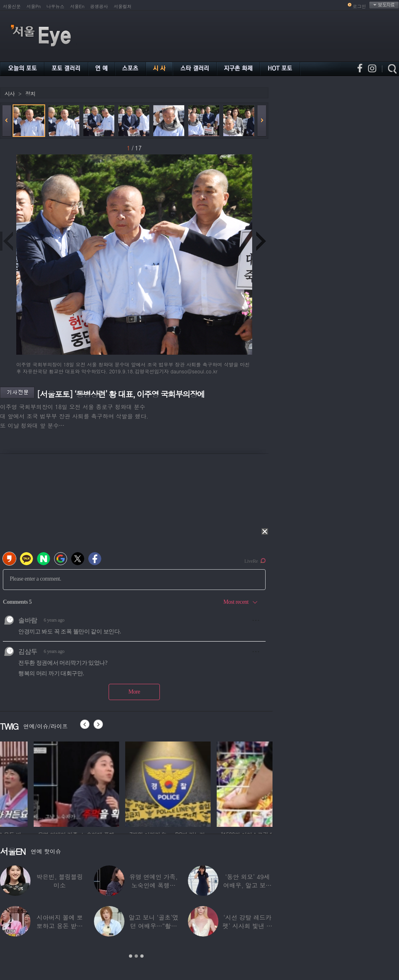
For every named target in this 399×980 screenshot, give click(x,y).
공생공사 (99, 6)
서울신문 (12, 6)
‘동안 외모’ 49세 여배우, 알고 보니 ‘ (247, 885)
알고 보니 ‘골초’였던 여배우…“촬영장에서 (153, 926)
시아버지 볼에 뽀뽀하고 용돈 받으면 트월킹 (60, 926)
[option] (43, 783)
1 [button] (131, 956)
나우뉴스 (55, 6)
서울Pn (34, 6)
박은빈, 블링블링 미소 (60, 881)
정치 (30, 94)
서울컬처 (123, 6)
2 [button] (136, 956)
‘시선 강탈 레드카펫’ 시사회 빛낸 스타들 (247, 926)
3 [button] (142, 956)
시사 (9, 94)
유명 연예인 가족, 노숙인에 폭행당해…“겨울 (154, 885)
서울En (77, 6)
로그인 (359, 6)
